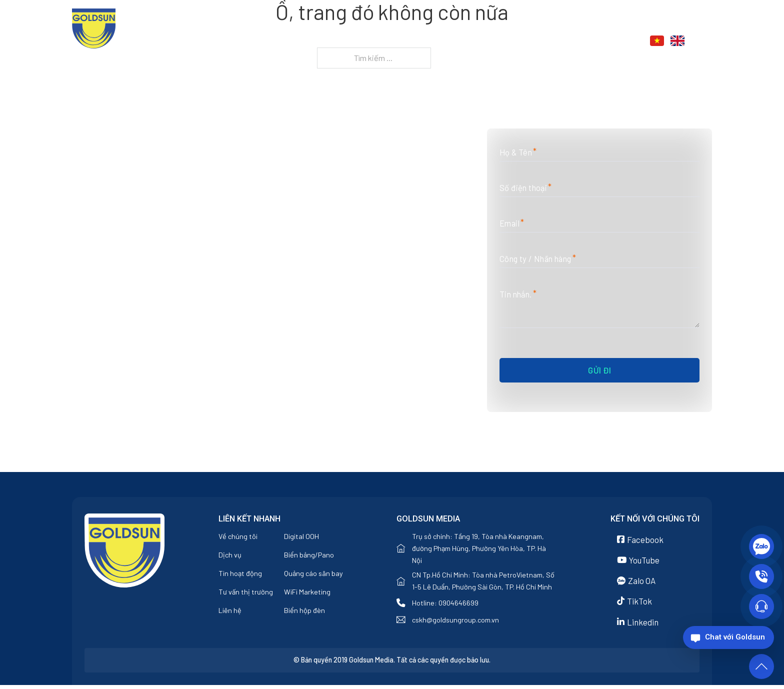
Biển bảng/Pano (309, 556)
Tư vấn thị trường (246, 593)
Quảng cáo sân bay (313, 575)
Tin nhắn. (518, 294)
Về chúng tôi (434, 41)
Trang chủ (376, 41)
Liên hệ (592, 41)
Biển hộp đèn (304, 612)
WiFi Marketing (307, 593)
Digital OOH (301, 538)
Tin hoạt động (240, 575)
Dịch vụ (485, 41)
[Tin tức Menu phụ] (563, 41)
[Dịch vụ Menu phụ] (508, 41)
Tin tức (539, 41)
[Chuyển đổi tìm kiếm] (706, 40)
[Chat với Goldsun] (728, 637)
